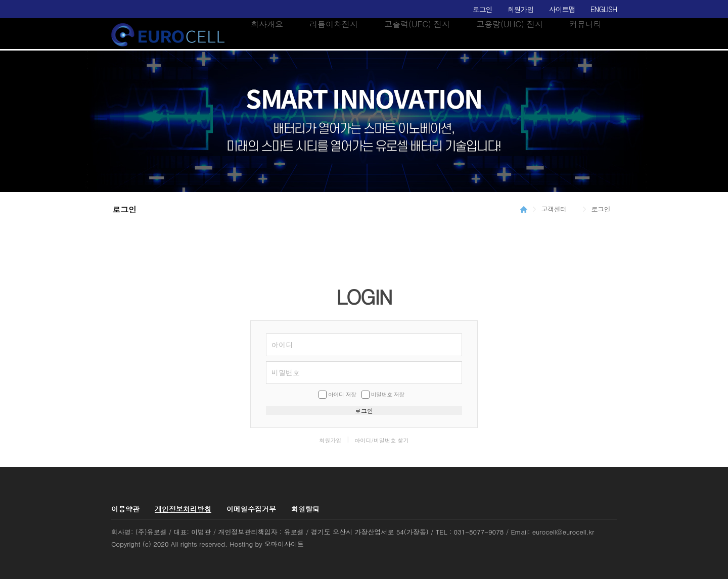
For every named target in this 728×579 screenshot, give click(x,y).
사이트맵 (562, 9)
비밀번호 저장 (388, 394)
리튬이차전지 (334, 24)
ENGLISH (604, 9)
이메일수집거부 (251, 509)
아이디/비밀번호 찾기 (381, 440)
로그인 (483, 9)
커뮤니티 (585, 24)
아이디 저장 (342, 394)
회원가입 (521, 9)
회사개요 (267, 24)
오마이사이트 (284, 544)
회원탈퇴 (305, 509)
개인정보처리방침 (183, 509)
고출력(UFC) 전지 (417, 24)
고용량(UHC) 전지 (510, 24)
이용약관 (125, 509)
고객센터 (554, 209)
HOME (524, 209)
